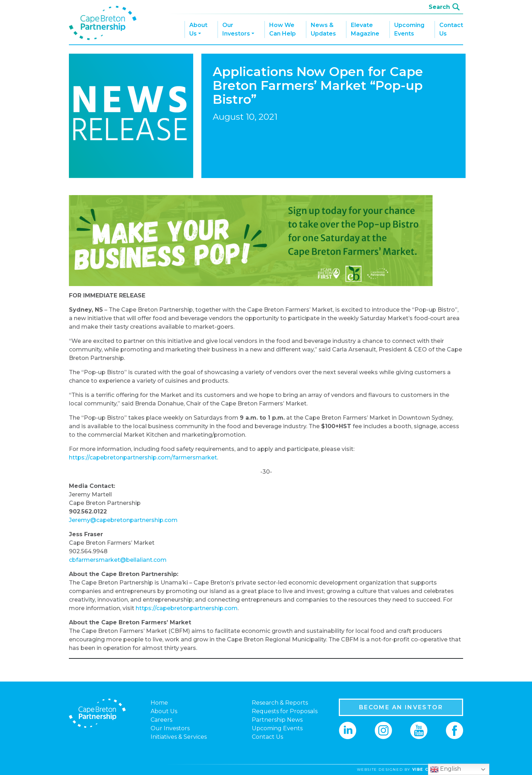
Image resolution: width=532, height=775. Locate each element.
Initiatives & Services (179, 737)
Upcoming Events (409, 29)
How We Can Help (283, 29)
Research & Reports (280, 703)
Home (159, 703)
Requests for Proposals (285, 711)
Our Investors (236, 29)
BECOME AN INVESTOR (401, 707)
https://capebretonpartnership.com (187, 608)
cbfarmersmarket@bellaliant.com (118, 560)
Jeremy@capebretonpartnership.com (123, 520)
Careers (161, 720)
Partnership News (277, 720)
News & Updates (323, 29)
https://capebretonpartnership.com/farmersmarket (143, 458)
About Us (198, 29)
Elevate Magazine (365, 29)
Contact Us (451, 29)
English (446, 769)
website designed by (413, 769)
